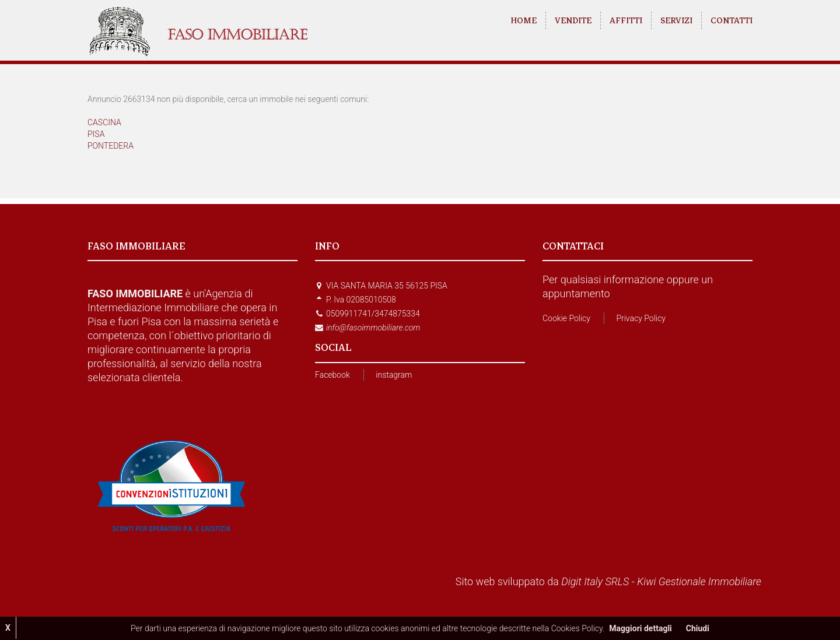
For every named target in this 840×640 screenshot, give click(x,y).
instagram (394, 375)
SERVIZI (676, 20)
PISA (96, 134)
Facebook (332, 375)
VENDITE (573, 20)
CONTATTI (731, 20)
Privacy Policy (640, 318)
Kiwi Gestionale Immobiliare (699, 581)
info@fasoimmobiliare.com (373, 328)
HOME (524, 20)
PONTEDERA (111, 146)
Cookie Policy (566, 318)
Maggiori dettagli (640, 628)
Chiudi (698, 628)
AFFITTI (626, 20)
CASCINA (104, 122)
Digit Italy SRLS (595, 581)
